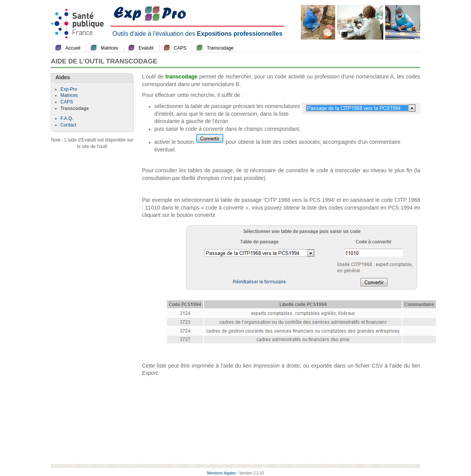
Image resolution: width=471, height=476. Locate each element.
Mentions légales (221, 473)
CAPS (180, 48)
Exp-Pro (69, 89)
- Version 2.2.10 (251, 473)
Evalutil (146, 48)
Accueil (73, 48)
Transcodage (220, 48)
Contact (68, 125)
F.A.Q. (67, 118)
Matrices (109, 48)
